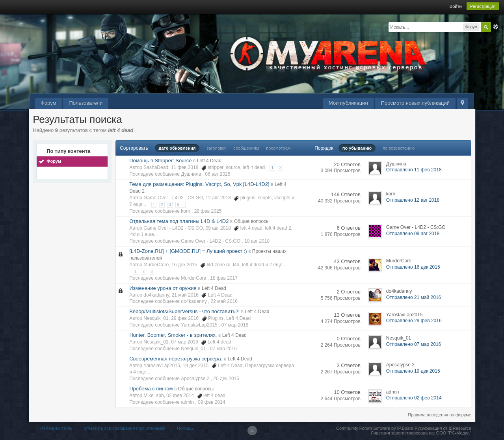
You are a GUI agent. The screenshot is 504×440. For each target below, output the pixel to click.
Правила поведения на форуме (440, 415)
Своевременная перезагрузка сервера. (176, 359)
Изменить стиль (56, 428)
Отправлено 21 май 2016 (414, 297)
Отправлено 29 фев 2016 (414, 321)
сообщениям (246, 148)
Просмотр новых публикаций (415, 103)
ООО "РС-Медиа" (454, 433)
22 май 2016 (224, 301)
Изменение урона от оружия (163, 288)
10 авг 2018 (257, 241)
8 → (180, 205)
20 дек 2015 (226, 379)
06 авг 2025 (218, 174)
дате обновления (177, 148)
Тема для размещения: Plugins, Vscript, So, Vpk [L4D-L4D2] (199, 184)
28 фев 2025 (208, 211)
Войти (456, 6)
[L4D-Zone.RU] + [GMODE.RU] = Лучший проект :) (188, 251)
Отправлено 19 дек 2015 (413, 371)
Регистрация (483, 6)
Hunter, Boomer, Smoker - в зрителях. (173, 335)
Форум (48, 103)
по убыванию (357, 148)
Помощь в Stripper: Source (160, 161)
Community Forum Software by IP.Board (375, 428)
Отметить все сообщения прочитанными (125, 428)
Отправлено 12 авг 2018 (413, 200)
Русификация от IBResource (442, 428)
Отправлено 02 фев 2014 (414, 398)
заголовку (217, 148)
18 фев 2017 (224, 278)
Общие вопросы (252, 221)
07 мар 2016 (235, 325)
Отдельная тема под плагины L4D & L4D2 (179, 221)
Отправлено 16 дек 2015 (413, 267)
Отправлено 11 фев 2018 (414, 170)
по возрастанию (399, 148)
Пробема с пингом (151, 389)
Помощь (185, 428)
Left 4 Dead (209, 161)
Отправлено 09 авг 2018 (413, 234)
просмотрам (278, 148)
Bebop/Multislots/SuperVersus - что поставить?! (184, 311)
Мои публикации (348, 103)
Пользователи (86, 103)
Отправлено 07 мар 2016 (414, 344)
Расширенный (496, 27)
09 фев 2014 (212, 402)
